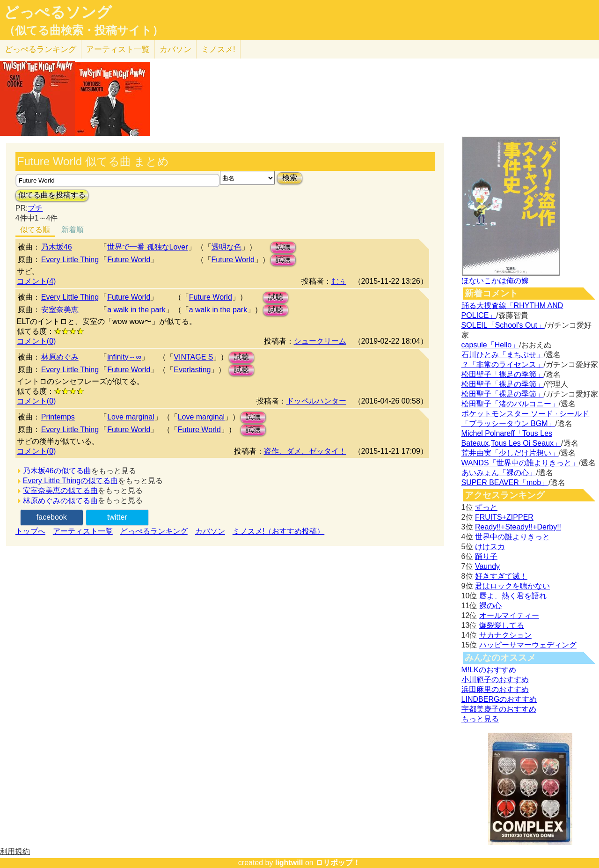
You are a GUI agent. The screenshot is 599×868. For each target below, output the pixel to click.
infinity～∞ (124, 357)
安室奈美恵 (60, 310)
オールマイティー (509, 615)
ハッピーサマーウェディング (528, 645)
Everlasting (192, 370)
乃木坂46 (57, 247)
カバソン (175, 49)
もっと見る (480, 719)
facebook (52, 517)
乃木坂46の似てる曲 (57, 471)
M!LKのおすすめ (489, 670)
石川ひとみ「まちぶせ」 (503, 355)
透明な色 (226, 247)
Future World (129, 260)
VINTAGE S (193, 357)
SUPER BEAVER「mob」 (505, 482)
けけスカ (490, 547)
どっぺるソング (58, 12)
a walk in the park (136, 310)
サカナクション (505, 635)
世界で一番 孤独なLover (147, 247)
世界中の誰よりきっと (512, 537)
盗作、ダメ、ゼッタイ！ (305, 451)
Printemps (58, 417)
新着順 (73, 230)
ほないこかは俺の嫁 (495, 281)
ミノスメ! (218, 49)
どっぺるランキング (154, 531)
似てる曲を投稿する (52, 195)
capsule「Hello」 (490, 345)
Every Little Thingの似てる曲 (70, 481)
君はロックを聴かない (512, 586)
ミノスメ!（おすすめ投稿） (278, 531)
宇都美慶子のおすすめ (499, 709)
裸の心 (490, 606)
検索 (290, 178)
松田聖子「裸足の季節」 (503, 374)
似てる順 (35, 230)
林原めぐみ (60, 357)
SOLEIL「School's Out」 (503, 325)
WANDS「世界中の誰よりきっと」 (520, 463)
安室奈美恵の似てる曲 (60, 490)
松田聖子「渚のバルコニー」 (510, 404)
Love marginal (131, 417)
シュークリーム (320, 341)
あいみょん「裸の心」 (499, 473)
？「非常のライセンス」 (503, 364)
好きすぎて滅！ (501, 576)
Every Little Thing (70, 260)
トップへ (30, 531)
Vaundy (487, 566)
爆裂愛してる (502, 625)
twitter (117, 517)
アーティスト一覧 (83, 531)
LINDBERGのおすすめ (499, 699)
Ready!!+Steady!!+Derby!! (518, 527)
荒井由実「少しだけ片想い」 (510, 453)
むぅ (339, 281)
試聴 (283, 247)
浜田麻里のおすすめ (495, 689)
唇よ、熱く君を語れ (513, 596)
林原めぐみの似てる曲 (60, 501)
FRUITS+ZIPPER (504, 517)
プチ (35, 208)
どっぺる (40, 49)
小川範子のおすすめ (495, 680)
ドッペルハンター (316, 401)
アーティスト (118, 49)
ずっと (486, 507)
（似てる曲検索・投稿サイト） (84, 30)
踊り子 (486, 556)
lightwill (289, 863)
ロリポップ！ (338, 863)
